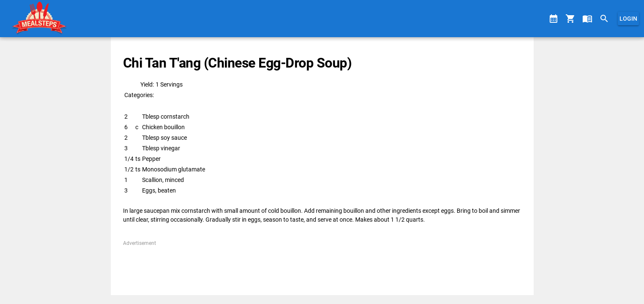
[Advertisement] (322, 266)
